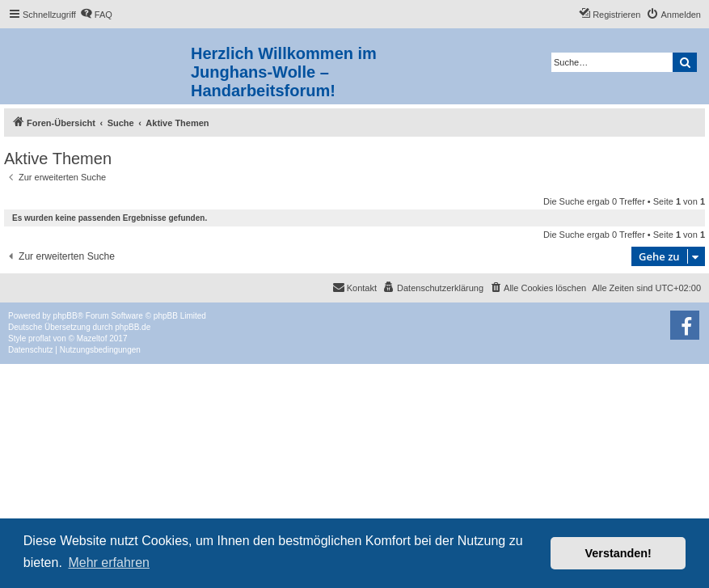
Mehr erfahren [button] (109, 563)
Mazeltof (92, 338)
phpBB (65, 316)
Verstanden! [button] (618, 553)
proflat (40, 338)
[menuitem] (96, 15)
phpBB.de (133, 327)
